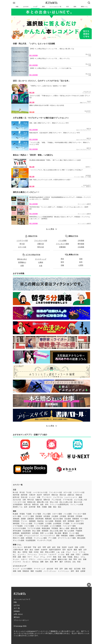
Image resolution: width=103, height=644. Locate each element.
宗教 (62, 265)
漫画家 (23, 519)
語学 (61, 569)
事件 (56, 562)
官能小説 (79, 495)
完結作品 (40, 521)
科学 (81, 262)
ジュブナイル (58, 497)
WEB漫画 (16, 521)
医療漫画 (76, 519)
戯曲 (80, 497)
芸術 (81, 259)
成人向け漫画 (58, 519)
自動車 (54, 559)
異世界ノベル (18, 507)
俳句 (47, 504)
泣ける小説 (17, 500)
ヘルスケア (52, 554)
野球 (75, 559)
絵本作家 (32, 507)
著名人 (76, 557)
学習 (56, 569)
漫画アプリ (80, 521)
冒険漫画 (16, 519)
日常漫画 (79, 516)
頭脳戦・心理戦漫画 (76, 536)
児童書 (44, 507)
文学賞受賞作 (18, 504)
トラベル (82, 552)
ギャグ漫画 (37, 514)
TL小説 (29, 492)
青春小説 (55, 495)
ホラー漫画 (17, 516)
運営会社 (17, 617)
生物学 (37, 550)
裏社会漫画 (81, 538)
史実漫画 (29, 538)
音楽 (60, 557)
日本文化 (68, 562)
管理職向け (22, 262)
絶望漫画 (45, 531)
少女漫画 (81, 247)
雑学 (72, 571)
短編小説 (39, 500)
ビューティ (22, 554)
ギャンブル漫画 (19, 540)
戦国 (31, 552)
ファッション (32, 554)
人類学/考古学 (18, 550)
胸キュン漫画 (64, 528)
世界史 (25, 552)
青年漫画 (81, 244)
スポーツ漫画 (57, 514)
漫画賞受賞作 (26, 533)
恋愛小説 (41, 244)
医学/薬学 (28, 547)
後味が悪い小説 (43, 502)
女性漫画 (47, 516)
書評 (61, 562)
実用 (84, 569)
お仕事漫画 (57, 524)
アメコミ (24, 521)
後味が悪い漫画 (76, 528)
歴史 (62, 259)
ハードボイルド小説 (40, 492)
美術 (70, 559)
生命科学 (44, 550)
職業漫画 (48, 519)
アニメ (36, 557)
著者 (77, 571)
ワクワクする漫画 (34, 528)
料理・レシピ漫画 (47, 533)
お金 (41, 266)
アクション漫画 (27, 524)
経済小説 (16, 497)
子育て (78, 554)
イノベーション (64, 571)
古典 (24, 500)
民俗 (79, 562)
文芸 (67, 7)
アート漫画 (52, 538)
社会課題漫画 (31, 540)
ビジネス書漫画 (56, 526)
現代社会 (35, 562)
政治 (31, 550)
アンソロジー (47, 497)
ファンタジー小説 (41, 241)
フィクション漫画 (40, 538)
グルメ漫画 (47, 514)
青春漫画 (58, 521)
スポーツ (24, 559)
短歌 (42, 504)
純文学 (39, 495)
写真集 (70, 557)
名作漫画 (35, 533)
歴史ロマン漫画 (19, 538)
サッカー (16, 559)
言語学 (64, 547)
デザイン (32, 559)
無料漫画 (16, 524)
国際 (42, 562)
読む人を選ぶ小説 (66, 502)
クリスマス (17, 562)
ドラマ (49, 557)
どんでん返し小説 (80, 500)
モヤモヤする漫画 (19, 528)
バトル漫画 (62, 241)
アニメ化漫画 (39, 524)
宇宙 (35, 547)
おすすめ (26, 7)
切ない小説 (54, 502)
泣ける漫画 (49, 521)
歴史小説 (63, 495)
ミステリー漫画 (28, 516)
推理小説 (35, 504)
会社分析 (50, 569)
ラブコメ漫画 (18, 536)
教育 (68, 554)
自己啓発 (77, 569)
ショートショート (71, 497)
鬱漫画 (65, 533)
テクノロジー (18, 547)
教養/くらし (84, 7)
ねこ (14, 554)
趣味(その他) (63, 559)
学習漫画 (55, 528)
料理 (14, 557)
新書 (85, 559)
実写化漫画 (17, 531)
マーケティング (41, 259)
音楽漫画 (39, 516)
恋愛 (19, 557)
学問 (44, 547)
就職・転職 (17, 571)
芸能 (64, 557)
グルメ (68, 552)
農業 (75, 550)
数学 (26, 550)
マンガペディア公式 (44, 540)
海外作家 (16, 495)
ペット (75, 552)
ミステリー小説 (22, 241)
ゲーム (43, 557)
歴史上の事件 (50, 552)
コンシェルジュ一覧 (55, 7)
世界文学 (47, 495)
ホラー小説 (22, 247)
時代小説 (41, 247)
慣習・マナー (27, 557)
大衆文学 (32, 495)
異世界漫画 (39, 519)
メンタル (61, 554)
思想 (51, 562)
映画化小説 (31, 502)
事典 (39, 507)
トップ (35, 7)
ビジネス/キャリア (20, 566)
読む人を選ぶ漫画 (56, 531)
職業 (32, 571)
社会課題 (39, 571)
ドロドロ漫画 (29, 526)
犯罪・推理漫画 (68, 521)
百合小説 (24, 497)
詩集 (39, 497)
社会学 (71, 547)
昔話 (60, 507)
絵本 (26, 507)
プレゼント (27, 562)
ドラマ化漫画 (18, 526)
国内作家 (24, 495)
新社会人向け (22, 259)
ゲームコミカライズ (31, 536)
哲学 (62, 262)
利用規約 (17, 611)
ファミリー (43, 554)
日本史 (36, 552)
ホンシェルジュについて (22, 599)
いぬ (58, 552)
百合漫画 (68, 519)
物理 (80, 550)
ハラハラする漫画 (42, 526)
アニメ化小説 (56, 500)
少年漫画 (81, 241)
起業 (22, 266)
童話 (55, 507)
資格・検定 (68, 569)
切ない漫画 (36, 531)
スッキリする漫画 (77, 524)
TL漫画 (29, 514)
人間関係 (85, 554)
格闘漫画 (32, 521)
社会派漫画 (27, 531)
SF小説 (22, 244)
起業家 (83, 571)
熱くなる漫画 (69, 531)
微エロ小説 (78, 502)
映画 (55, 557)
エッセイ (32, 497)
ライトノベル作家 (77, 504)
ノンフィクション (50, 571)
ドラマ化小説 (68, 500)
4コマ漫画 (84, 519)
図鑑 (50, 507)
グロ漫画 (66, 524)
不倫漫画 (79, 531)
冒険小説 (47, 500)
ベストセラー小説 (19, 502)
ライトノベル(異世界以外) (59, 504)
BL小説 (15, 492)
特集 (17, 7)
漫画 (75, 7)
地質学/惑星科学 (55, 550)
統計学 (70, 550)
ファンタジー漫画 (62, 244)
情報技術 (26, 571)
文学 (85, 550)
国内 (47, 562)
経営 (49, 547)
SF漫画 (22, 514)
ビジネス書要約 (27, 569)
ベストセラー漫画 (69, 526)
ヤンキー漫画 (74, 533)
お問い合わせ (18, 614)
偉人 (19, 552)
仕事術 (41, 262)
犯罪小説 (27, 504)
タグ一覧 (17, 608)
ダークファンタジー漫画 (67, 538)
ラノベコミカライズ (47, 536)
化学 (39, 547)
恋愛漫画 (62, 247)
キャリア (16, 569)
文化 (74, 562)
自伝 (80, 559)
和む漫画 (58, 533)
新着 (43, 7)
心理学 (81, 265)
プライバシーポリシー (21, 620)
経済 (54, 547)
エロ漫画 (48, 524)
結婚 (72, 554)
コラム (83, 557)
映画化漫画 (46, 528)
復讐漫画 (16, 533)
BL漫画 (15, 514)
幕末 (42, 552)
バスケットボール (43, 559)
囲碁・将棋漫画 (62, 536)
